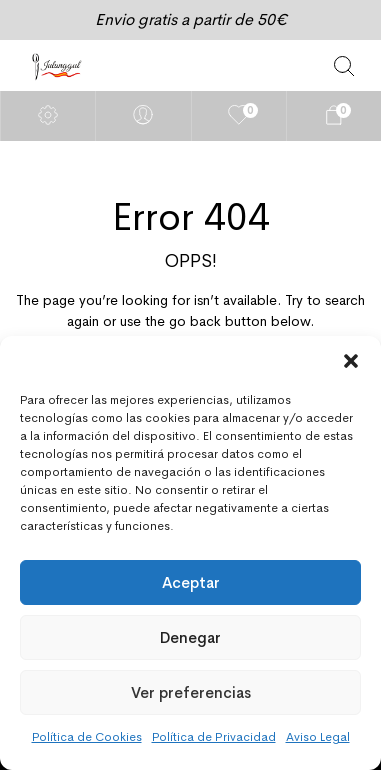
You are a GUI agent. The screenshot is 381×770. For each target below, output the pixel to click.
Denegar (190, 637)
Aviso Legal (318, 737)
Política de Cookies (87, 737)
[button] (351, 361)
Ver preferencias (191, 692)
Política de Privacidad (214, 737)
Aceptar (191, 582)
